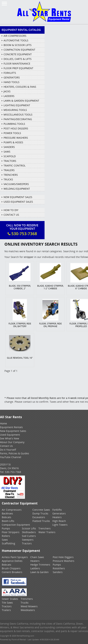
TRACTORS (10, 161)
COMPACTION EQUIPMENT (19, 50)
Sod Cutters (29, 536)
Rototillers (59, 568)
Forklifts (57, 510)
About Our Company (12, 442)
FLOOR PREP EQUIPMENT (18, 68)
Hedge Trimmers (40, 565)
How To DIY (11, 210)
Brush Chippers (11, 568)
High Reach (59, 521)
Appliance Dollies (12, 561)
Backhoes (7, 513)
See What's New (10, 438)
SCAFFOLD (10, 156)
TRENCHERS (11, 175)
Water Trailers (47, 532)
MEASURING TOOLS (15, 110)
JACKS (7, 91)
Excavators (39, 517)
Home (3, 423)
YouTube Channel (11, 457)
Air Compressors (12, 510)
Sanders (58, 572)
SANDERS (9, 147)
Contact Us (11, 215)
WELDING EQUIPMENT (17, 189)
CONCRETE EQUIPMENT (18, 54)
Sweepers (28, 540)
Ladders (35, 568)
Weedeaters (28, 610)
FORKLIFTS (10, 73)
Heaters (57, 517)
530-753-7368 (13, 472)
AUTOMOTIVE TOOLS (16, 40)
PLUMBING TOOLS (14, 124)
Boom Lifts (8, 521)
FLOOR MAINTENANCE (17, 64)
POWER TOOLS (12, 133)
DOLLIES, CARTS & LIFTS (18, 59)
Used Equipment (10, 435)
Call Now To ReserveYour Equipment (22, 230)
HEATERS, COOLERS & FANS (20, 87)
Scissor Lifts (29, 528)
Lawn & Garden (39, 572)
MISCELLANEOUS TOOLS (18, 115)
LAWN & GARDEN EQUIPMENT (21, 101)
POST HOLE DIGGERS (16, 128)
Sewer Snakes (10, 599)
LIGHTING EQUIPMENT (17, 105)
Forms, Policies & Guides (15, 453)
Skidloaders (29, 532)
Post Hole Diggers (63, 557)
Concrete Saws (41, 510)
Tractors (27, 543)
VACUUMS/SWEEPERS (16, 184)
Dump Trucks (40, 513)
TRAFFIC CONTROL (15, 166)
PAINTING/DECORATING (18, 119)
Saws (5, 540)
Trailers (6, 610)
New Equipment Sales (18, 197)
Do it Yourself (8, 450)
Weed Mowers (29, 606)
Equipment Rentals (11, 427)
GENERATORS (12, 77)
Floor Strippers (11, 532)
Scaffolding (8, 543)
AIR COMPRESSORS (15, 36)
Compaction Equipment (16, 525)
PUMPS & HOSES (13, 142)
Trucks (25, 603)
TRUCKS (8, 179)
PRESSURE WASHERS (16, 138)
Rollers (6, 536)
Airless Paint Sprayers (15, 557)
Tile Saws (7, 603)
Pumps (6, 528)
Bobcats (7, 517)
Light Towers (60, 525)
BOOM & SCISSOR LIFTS (18, 45)
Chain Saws (37, 557)
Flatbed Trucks (41, 521)
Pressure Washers (64, 561)
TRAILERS (9, 170)
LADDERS (9, 96)
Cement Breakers (12, 572)
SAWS (7, 152)
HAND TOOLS (11, 82)
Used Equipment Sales (18, 202)
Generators (59, 513)
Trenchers (45, 528)
